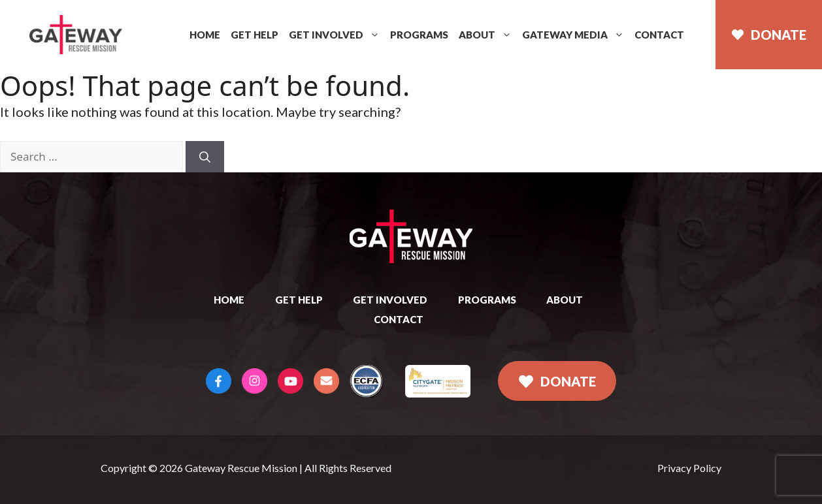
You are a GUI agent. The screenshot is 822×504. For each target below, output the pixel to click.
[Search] (205, 157)
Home (205, 35)
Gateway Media (573, 35)
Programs (419, 35)
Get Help (255, 35)
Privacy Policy (689, 468)
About (485, 35)
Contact (659, 35)
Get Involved (334, 35)
